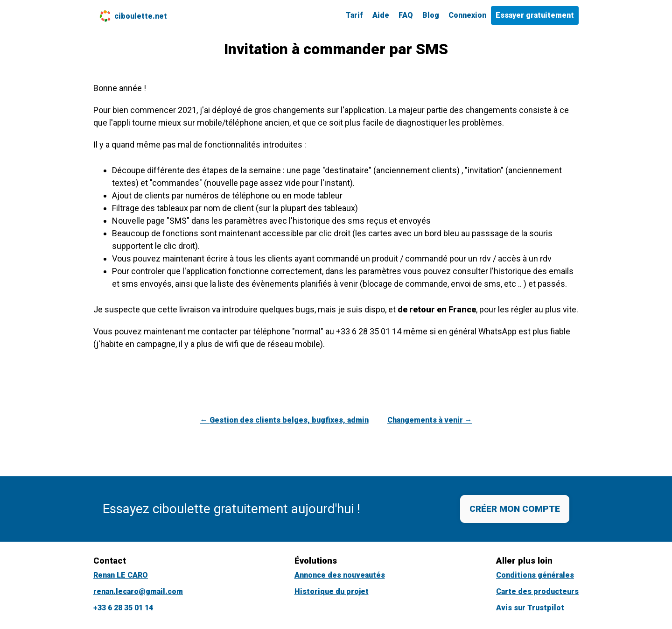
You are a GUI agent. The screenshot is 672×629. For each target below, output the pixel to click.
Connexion (467, 15)
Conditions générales (535, 575)
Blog (431, 15)
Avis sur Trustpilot (530, 608)
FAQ (406, 15)
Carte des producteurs (537, 591)
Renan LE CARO (121, 575)
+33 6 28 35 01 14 (123, 608)
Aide (381, 15)
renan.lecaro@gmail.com (138, 591)
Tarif (354, 15)
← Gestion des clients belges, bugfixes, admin (284, 420)
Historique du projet (332, 591)
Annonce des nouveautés (340, 575)
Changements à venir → (430, 420)
